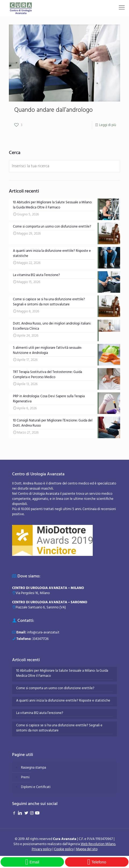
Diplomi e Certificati (36, 787)
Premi (25, 777)
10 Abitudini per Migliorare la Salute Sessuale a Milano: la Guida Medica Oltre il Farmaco (62, 673)
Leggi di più (108, 125)
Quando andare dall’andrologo (53, 110)
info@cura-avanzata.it (43, 632)
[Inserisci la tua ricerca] (64, 166)
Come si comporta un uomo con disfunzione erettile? (55, 688)
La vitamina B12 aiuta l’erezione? (40, 713)
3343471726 (40, 639)
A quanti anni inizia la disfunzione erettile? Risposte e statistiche (63, 701)
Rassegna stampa (33, 768)
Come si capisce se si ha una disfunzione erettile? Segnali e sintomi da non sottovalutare (59, 728)
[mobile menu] (122, 8)
